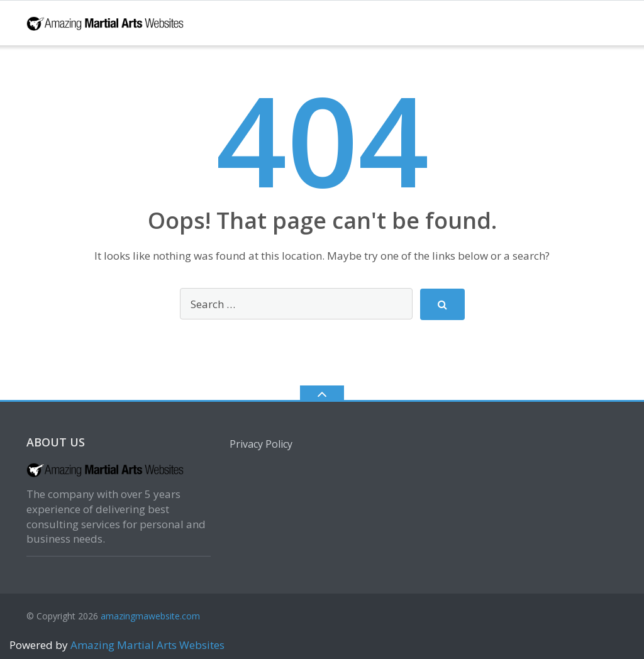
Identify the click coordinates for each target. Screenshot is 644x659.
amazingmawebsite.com (150, 616)
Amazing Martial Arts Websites (146, 645)
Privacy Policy (261, 444)
